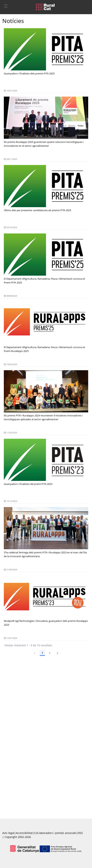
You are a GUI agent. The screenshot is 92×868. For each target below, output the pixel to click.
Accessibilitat (24, 833)
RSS (80, 833)
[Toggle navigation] (6, 6)
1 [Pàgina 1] (42, 653)
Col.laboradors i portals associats (55, 833)
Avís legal (8, 833)
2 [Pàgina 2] (50, 653)
